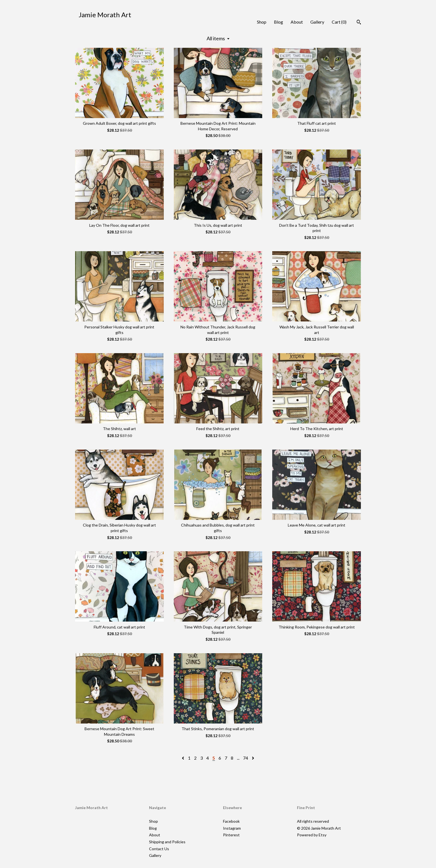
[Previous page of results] (183, 758)
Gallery (317, 22)
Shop (262, 22)
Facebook (231, 821)
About (297, 22)
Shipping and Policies (167, 842)
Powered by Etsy (312, 835)
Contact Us (159, 849)
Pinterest (231, 835)
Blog (278, 22)
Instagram (232, 828)
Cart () (339, 22)
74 (246, 758)
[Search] (359, 23)
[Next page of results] (253, 758)
